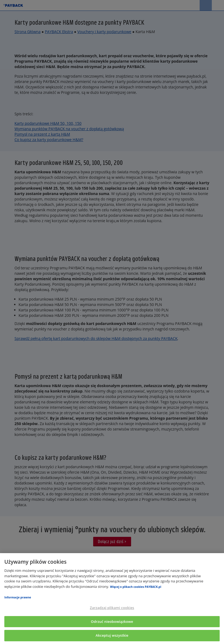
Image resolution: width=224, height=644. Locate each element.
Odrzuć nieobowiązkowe (112, 621)
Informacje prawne (18, 597)
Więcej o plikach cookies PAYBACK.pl (136, 587)
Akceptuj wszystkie (112, 635)
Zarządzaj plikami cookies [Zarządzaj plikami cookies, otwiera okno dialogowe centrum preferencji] (112, 608)
